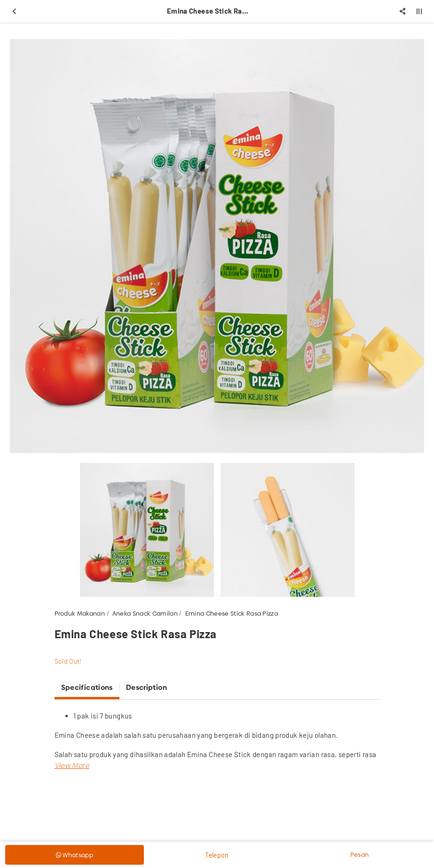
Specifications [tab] (87, 687)
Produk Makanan (80, 613)
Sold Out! (68, 661)
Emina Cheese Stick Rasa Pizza (232, 613)
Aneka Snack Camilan (145, 613)
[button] (72, 765)
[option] (217, 246)
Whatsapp (75, 855)
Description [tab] (146, 687)
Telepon (217, 855)
